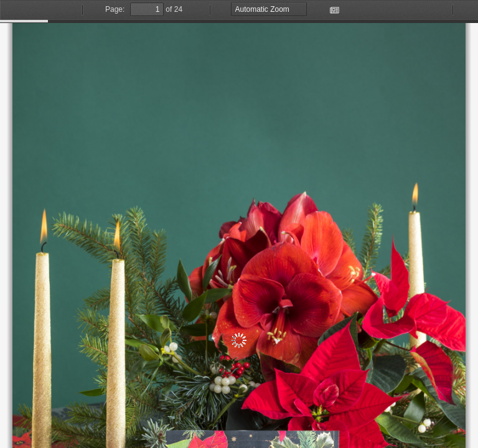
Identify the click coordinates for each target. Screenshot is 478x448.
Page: (115, 9)
